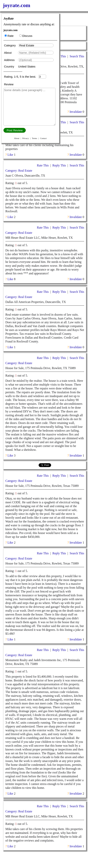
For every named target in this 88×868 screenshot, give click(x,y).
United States (27, 66)
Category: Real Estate (19, 171)
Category (11, 45)
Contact (43, 138)
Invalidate (76, 112)
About (8, 53)
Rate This (43, 165)
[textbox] (36, 45)
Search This (77, 56)
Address (10, 60)
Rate (9, 36)
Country (10, 66)
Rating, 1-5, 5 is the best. (21, 77)
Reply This (59, 165)
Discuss (26, 36)
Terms (34, 138)
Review (9, 84)
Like (10, 155)
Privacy (26, 138)
